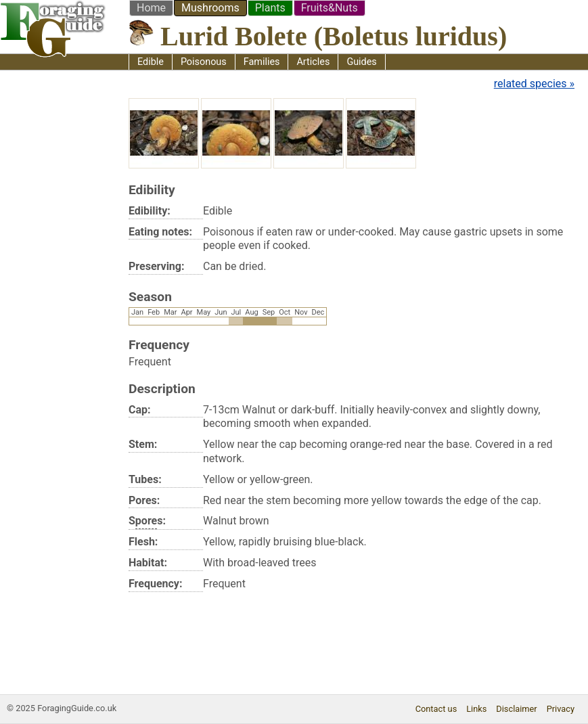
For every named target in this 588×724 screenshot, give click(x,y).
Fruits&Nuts (330, 8)
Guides (361, 62)
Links (476, 709)
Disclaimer (516, 709)
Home (151, 8)
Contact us (436, 709)
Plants (270, 8)
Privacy (561, 709)
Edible (151, 62)
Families (262, 62)
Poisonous (204, 62)
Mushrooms (210, 8)
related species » (534, 84)
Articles (313, 62)
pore (146, 521)
